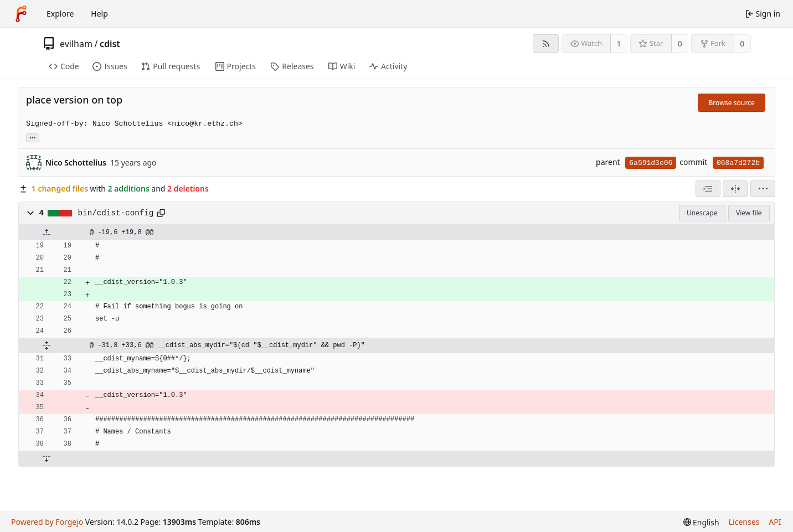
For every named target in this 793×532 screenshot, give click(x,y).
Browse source (732, 103)
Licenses (744, 522)
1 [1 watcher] (619, 43)
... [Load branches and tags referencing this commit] (33, 137)
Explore (60, 14)
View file (749, 213)
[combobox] (708, 189)
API (775, 522)
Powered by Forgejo (47, 522)
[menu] (763, 189)
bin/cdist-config (116, 213)
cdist (110, 44)
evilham (76, 44)
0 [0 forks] (742, 43)
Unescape (702, 213)
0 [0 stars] (680, 43)
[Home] (21, 14)
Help (99, 14)
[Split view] (735, 189)
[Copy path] (161, 213)
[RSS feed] (546, 43)
